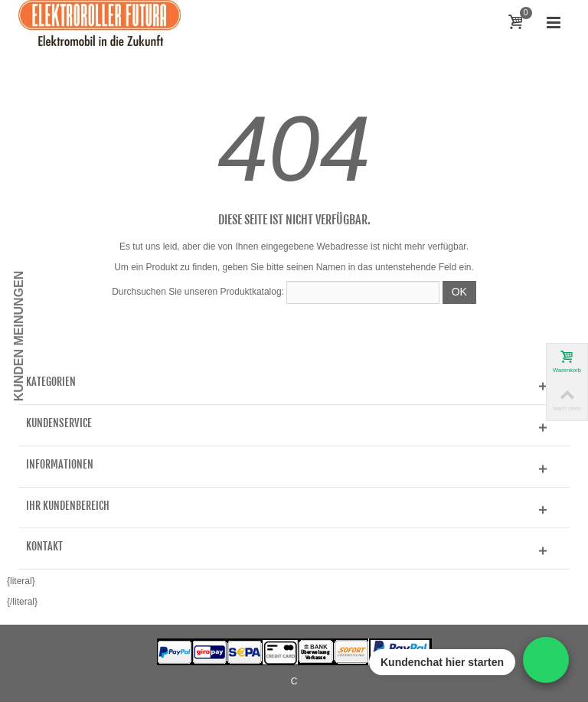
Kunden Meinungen (19, 336)
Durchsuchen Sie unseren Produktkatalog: (198, 292)
